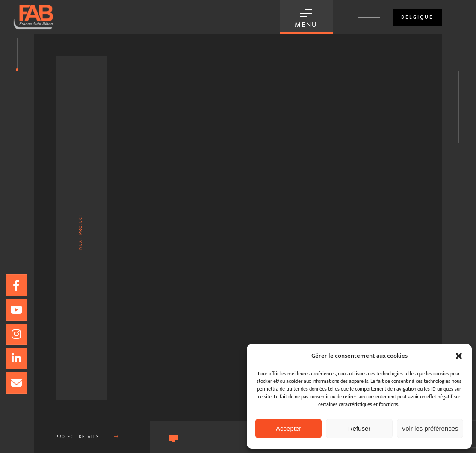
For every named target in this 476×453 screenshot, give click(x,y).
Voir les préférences (430, 428)
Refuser (359, 428)
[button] (459, 356)
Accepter (288, 428)
